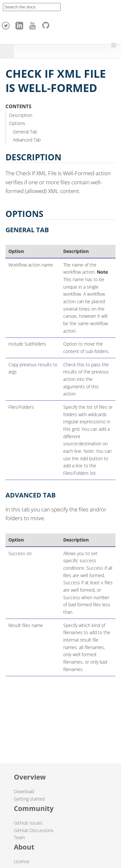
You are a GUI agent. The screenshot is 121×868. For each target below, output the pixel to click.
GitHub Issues (28, 823)
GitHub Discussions (34, 830)
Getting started (29, 799)
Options (17, 123)
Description (21, 115)
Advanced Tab (27, 140)
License (22, 861)
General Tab (25, 132)
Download (24, 791)
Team (19, 837)
